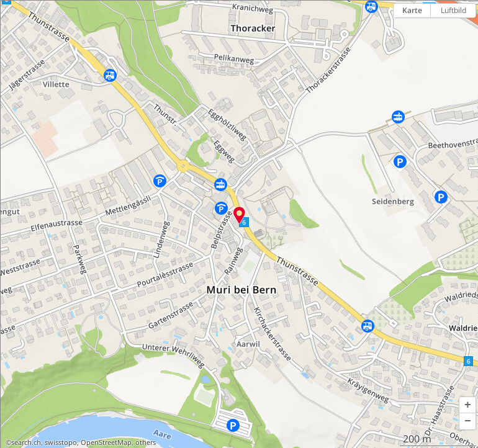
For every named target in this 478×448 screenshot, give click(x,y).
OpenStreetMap (106, 442)
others (146, 442)
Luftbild (453, 10)
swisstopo (61, 442)
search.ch (26, 442)
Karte (412, 10)
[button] (467, 405)
